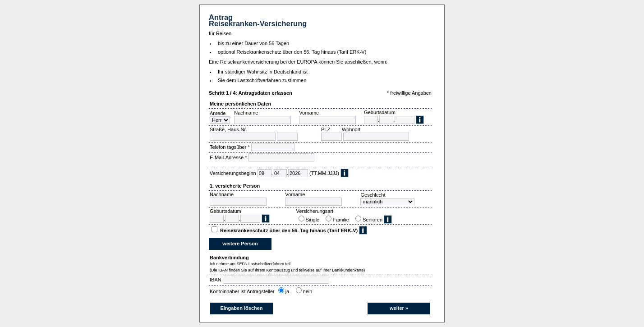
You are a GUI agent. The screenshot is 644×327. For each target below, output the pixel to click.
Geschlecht (373, 195)
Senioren (373, 220)
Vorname (309, 113)
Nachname (246, 113)
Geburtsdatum (380, 112)
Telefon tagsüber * (230, 147)
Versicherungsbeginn (233, 173)
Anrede (218, 113)
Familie (342, 220)
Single (314, 220)
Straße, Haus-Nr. (228, 129)
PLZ (326, 129)
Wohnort (351, 129)
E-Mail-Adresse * (228, 157)
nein (309, 291)
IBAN (216, 280)
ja (289, 291)
